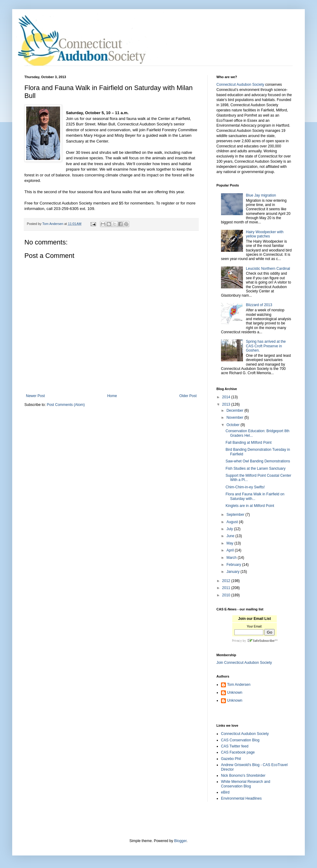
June (231, 536)
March (232, 558)
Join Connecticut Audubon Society (244, 663)
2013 (227, 404)
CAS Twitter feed (235, 746)
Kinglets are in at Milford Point (250, 506)
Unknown (235, 693)
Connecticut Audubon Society (240, 85)
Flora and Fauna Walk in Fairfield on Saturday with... (255, 496)
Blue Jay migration (261, 195)
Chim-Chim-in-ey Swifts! (245, 487)
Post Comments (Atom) (66, 405)
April (231, 550)
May (230, 543)
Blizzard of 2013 (259, 305)
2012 (227, 581)
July (230, 529)
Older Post (188, 396)
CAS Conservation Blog (240, 740)
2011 (227, 588)
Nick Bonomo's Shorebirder (243, 776)
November (235, 418)
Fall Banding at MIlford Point (249, 443)
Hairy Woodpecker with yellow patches (265, 234)
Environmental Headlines (241, 798)
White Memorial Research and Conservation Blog (246, 784)
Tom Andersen (239, 685)
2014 (227, 397)
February (234, 565)
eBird (225, 792)
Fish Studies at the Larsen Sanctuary (256, 468)
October (233, 425)
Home (112, 396)
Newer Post (35, 396)
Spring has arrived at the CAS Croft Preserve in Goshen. (266, 346)
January (233, 572)
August (233, 522)
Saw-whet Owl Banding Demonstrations (258, 461)
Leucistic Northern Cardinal (268, 269)
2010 (227, 595)
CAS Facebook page (238, 752)
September (236, 515)
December (235, 410)
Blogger (180, 841)
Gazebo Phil (231, 759)
